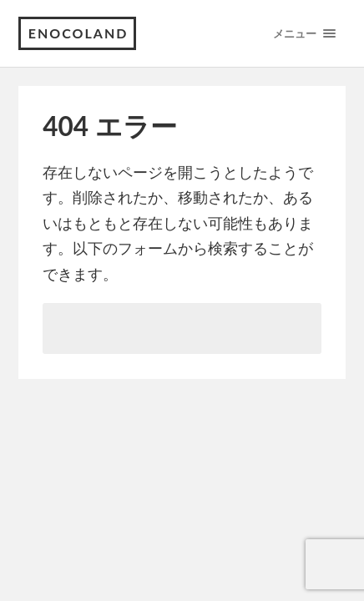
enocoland (78, 33)
